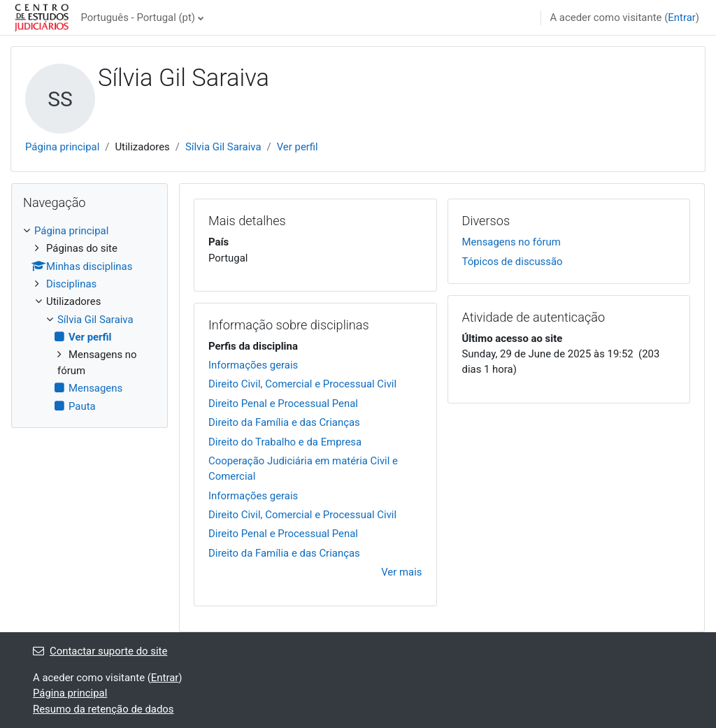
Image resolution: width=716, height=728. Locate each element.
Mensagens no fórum (511, 242)
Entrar (682, 17)
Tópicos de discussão (513, 262)
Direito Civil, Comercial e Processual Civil (302, 384)
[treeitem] (89, 319)
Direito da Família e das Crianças (284, 422)
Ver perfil (298, 147)
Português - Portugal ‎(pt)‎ (138, 17)
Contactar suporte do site (100, 651)
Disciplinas (71, 284)
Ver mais (401, 572)
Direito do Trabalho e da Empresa (285, 442)
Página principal (62, 147)
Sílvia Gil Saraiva (223, 147)
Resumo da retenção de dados (103, 709)
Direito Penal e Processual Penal (283, 404)
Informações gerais (253, 365)
